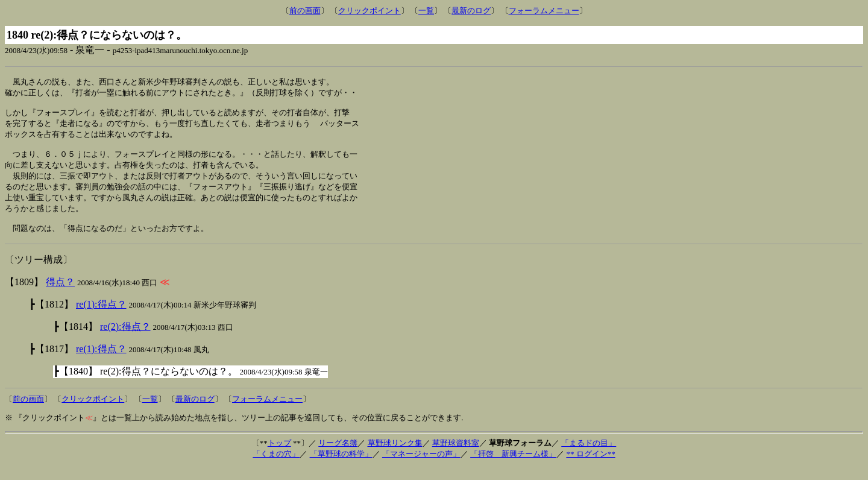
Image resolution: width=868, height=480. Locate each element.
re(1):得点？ (101, 317)
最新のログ (471, 11)
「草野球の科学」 (341, 466)
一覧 (426, 11)
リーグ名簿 (338, 456)
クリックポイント (370, 11)
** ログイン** (590, 466)
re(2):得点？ (125, 339)
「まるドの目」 (589, 456)
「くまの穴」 (276, 466)
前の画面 (305, 11)
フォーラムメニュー (544, 11)
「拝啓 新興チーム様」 (513, 466)
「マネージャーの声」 (421, 466)
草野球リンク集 (395, 456)
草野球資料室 (456, 456)
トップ (279, 456)
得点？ (60, 295)
